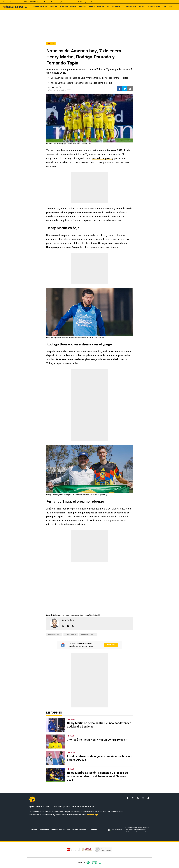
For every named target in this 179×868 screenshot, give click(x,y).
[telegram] (143, 798)
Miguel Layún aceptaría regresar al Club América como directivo (82, 83)
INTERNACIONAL (154, 7)
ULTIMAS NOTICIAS (40, 7)
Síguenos (111, 645)
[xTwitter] (138, 798)
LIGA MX (54, 7)
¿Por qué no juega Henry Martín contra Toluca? (97, 740)
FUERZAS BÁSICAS (97, 7)
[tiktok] (148, 798)
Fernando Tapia (54, 635)
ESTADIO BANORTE (115, 7)
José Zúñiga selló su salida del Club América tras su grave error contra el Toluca (90, 78)
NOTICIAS (168, 7)
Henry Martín (71, 635)
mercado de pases (102, 158)
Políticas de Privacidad (61, 830)
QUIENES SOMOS (37, 807)
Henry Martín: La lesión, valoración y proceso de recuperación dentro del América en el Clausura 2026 (97, 776)
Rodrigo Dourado (88, 635)
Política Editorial (79, 830)
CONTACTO (58, 807)
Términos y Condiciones (39, 830)
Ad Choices (92, 830)
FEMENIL (83, 7)
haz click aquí (92, 815)
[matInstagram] (133, 798)
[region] (89, 21)
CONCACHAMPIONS (68, 7)
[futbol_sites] (115, 830)
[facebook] (128, 798)
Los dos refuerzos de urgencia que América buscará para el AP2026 (100, 758)
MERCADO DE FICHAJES (135, 7)
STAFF (48, 807)
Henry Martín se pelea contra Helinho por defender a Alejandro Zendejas (99, 725)
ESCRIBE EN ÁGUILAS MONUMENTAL (79, 807)
